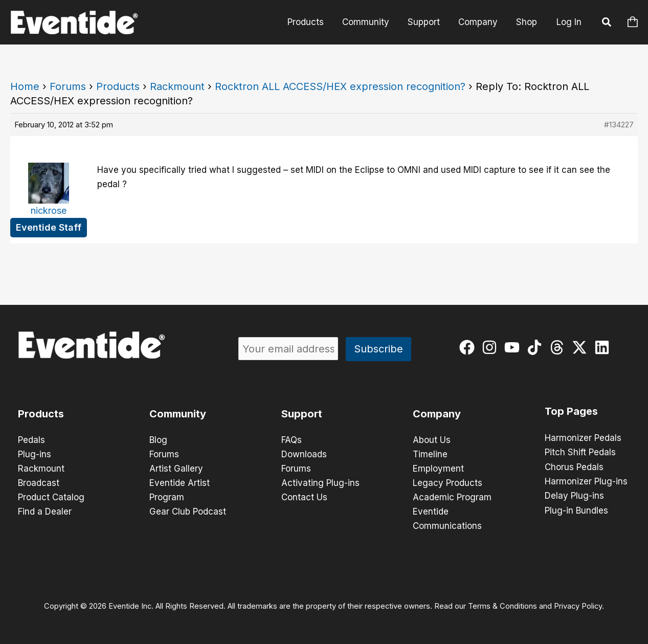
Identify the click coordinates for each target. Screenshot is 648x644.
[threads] (559, 347)
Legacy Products (448, 483)
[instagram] (492, 347)
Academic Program (452, 497)
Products (310, 22)
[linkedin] (604, 347)
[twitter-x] (582, 347)
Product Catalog (51, 497)
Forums (68, 86)
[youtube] (514, 347)
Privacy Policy (578, 606)
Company (479, 22)
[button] (607, 24)
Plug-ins (35, 454)
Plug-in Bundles (576, 509)
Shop (527, 22)
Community (369, 22)
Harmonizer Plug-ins (586, 481)
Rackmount (177, 86)
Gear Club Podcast (188, 512)
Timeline (430, 454)
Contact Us (304, 497)
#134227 (619, 125)
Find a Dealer (45, 512)
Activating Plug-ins (320, 483)
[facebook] (469, 347)
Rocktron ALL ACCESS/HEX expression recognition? (340, 86)
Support (426, 22)
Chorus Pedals (574, 467)
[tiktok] (537, 347)
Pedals (31, 440)
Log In (569, 22)
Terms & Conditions (502, 606)
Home (25, 86)
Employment (438, 469)
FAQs (292, 440)
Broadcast (39, 483)
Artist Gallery (176, 469)
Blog (158, 440)
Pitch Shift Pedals (580, 452)
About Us (432, 440)
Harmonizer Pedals (583, 438)
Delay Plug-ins (574, 495)
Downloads (304, 454)
